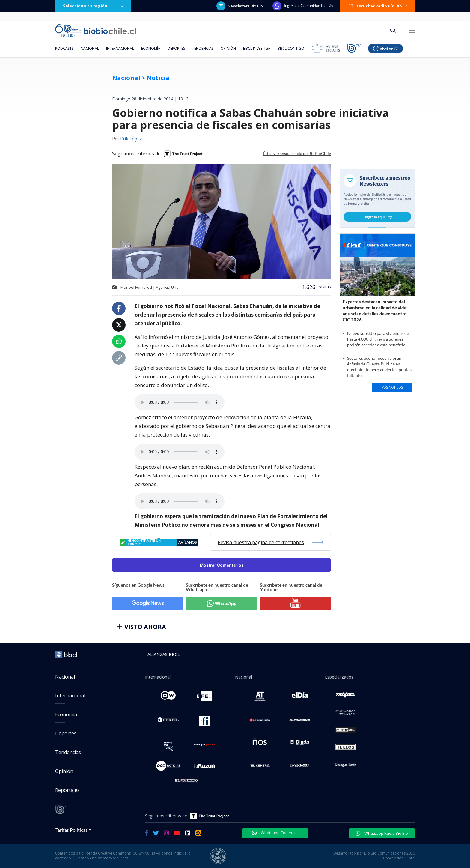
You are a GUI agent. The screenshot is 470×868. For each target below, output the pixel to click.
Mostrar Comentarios (222, 565)
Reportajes (67, 790)
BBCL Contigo (291, 48)
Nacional (90, 48)
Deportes (176, 48)
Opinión (228, 48)
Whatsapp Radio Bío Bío (382, 833)
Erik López (131, 139)
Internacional (120, 48)
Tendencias (203, 48)
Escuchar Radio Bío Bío (377, 6)
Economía (151, 48)
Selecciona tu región (93, 6)
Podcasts (64, 48)
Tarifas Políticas (71, 830)
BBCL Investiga (257, 48)
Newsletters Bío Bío (240, 6)
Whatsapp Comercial (275, 833)
